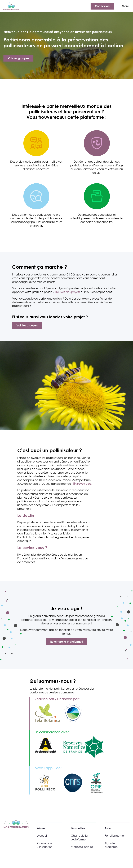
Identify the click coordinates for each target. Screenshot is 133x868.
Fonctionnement (116, 835)
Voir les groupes (18, 58)
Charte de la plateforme (79, 837)
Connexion (102, 6)
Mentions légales (82, 847)
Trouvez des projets (67, 292)
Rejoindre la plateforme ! (67, 642)
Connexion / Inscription (45, 845)
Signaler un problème (112, 845)
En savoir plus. (82, 484)
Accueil (42, 835)
